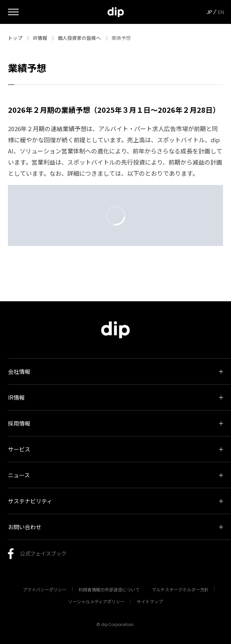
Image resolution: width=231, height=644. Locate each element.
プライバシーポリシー (45, 589)
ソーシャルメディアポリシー (96, 601)
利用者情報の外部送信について (109, 589)
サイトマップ (150, 601)
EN (221, 12)
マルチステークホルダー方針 (180, 589)
